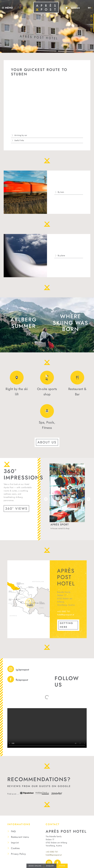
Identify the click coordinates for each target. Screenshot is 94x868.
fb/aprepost (22, 680)
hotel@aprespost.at (66, 615)
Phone (62, 866)
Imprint (15, 838)
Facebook (57, 859)
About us (47, 442)
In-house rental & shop (60, 528)
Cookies (15, 844)
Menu (9, 8)
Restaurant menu (20, 833)
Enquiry (50, 866)
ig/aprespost (22, 670)
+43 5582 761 (64, 611)
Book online (35, 866)
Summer (75, 8)
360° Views (16, 509)
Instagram (49, 859)
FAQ (13, 827)
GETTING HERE (67, 625)
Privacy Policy (18, 850)
